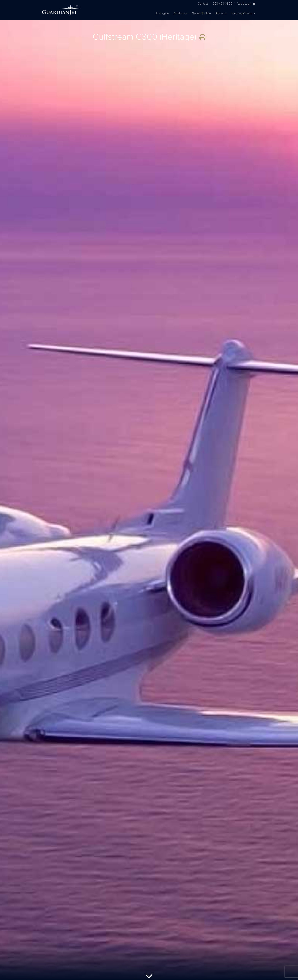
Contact (203, 4)
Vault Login (246, 4)
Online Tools (201, 13)
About (221, 13)
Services (180, 13)
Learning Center (243, 13)
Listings (162, 13)
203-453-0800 (223, 4)
